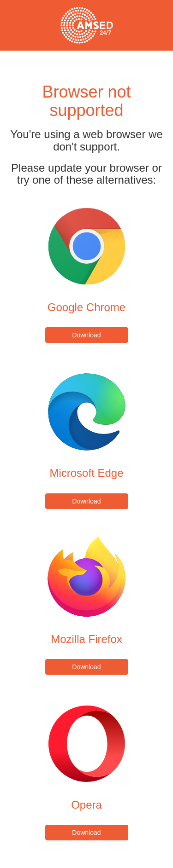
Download (86, 335)
